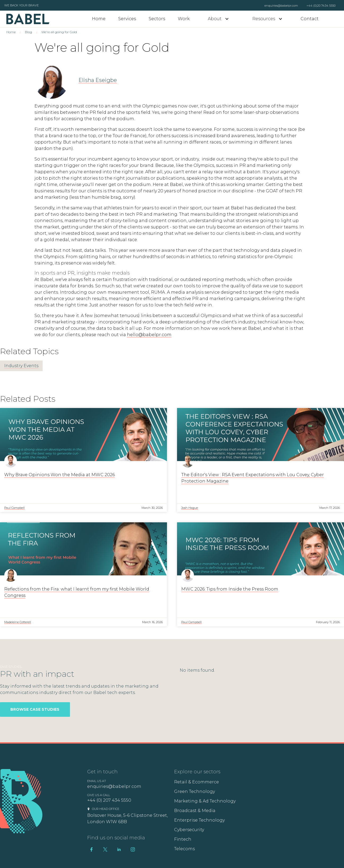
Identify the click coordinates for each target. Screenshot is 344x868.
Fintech (183, 839)
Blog (28, 32)
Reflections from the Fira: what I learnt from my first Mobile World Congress (77, 592)
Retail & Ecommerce (197, 782)
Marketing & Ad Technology (205, 801)
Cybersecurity (189, 830)
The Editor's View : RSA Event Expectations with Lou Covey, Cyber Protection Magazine (253, 478)
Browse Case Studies (35, 709)
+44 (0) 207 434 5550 (109, 800)
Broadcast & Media (195, 811)
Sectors (157, 19)
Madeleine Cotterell (18, 622)
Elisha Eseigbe (98, 80)
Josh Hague (190, 508)
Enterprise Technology (199, 820)
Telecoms (184, 849)
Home (99, 19)
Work (184, 19)
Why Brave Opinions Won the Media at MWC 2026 (59, 475)
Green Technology (195, 791)
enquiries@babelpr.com (281, 6)
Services (127, 19)
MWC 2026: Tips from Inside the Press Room (230, 589)
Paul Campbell (14, 508)
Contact (310, 19)
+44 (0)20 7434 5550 (321, 6)
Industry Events (21, 366)
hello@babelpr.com (149, 335)
